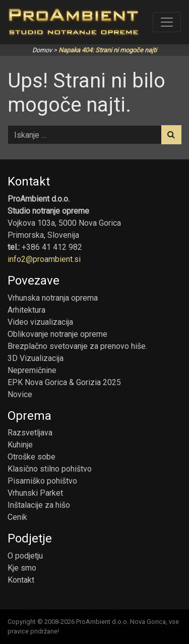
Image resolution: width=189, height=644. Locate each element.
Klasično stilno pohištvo (50, 469)
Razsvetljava (30, 433)
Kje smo (22, 568)
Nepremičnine (32, 370)
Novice (20, 394)
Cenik (17, 517)
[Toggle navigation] (167, 22)
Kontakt (21, 580)
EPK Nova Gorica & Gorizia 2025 (64, 382)
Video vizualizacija (40, 322)
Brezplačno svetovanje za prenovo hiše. (77, 346)
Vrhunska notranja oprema (53, 298)
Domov (42, 50)
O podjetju (25, 556)
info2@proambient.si (44, 259)
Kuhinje (20, 445)
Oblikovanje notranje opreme (57, 334)
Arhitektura (26, 310)
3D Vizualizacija (36, 358)
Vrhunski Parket (35, 493)
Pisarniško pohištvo (42, 481)
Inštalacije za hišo (39, 505)
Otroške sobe (31, 457)
